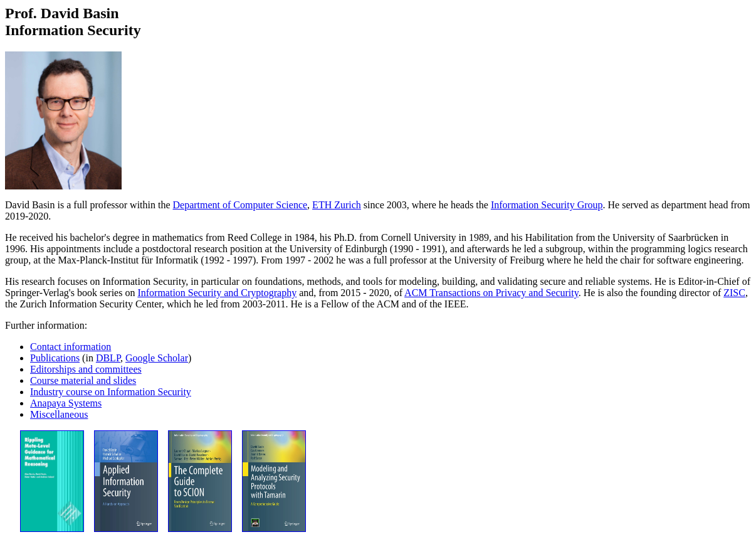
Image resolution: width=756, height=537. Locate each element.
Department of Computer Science (240, 205)
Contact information (71, 347)
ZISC (734, 293)
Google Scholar (157, 358)
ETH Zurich (337, 205)
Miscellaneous (59, 414)
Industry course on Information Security (111, 392)
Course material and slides (83, 380)
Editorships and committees (86, 369)
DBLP (108, 358)
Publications (55, 358)
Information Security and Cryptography (217, 293)
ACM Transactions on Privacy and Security (491, 293)
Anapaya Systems (66, 403)
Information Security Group (547, 205)
